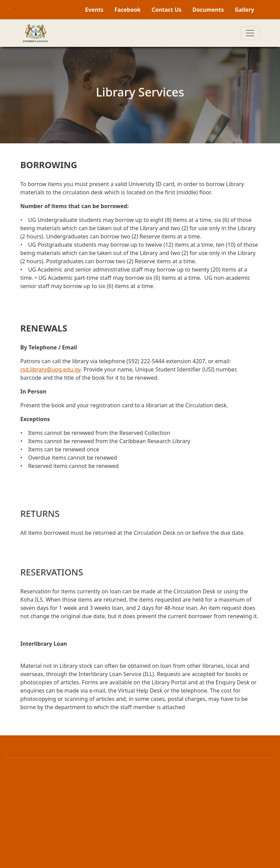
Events (94, 10)
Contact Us (167, 10)
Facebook (128, 10)
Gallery (244, 10)
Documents (208, 10)
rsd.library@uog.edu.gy (50, 369)
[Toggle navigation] (250, 33)
